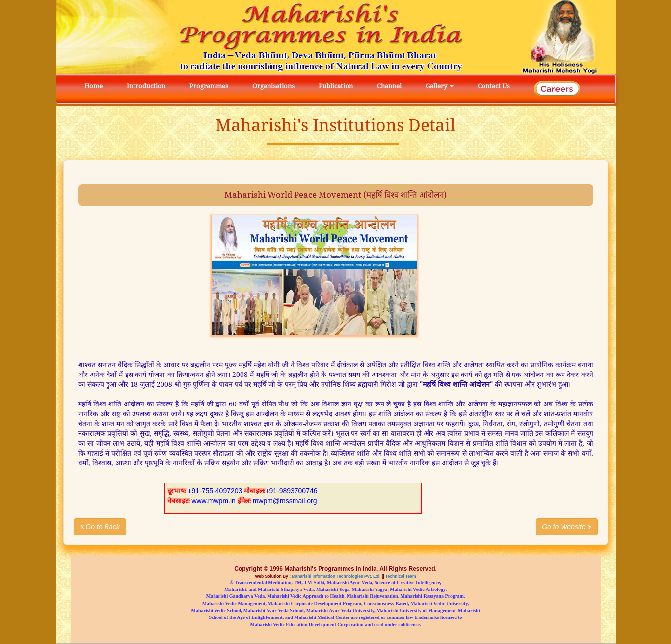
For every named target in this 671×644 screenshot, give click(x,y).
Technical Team (400, 576)
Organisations (273, 86)
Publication (336, 86)
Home (94, 86)
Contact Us (494, 86)
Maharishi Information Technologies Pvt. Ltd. (336, 576)
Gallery (440, 86)
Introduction (146, 86)
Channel (389, 86)
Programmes (209, 86)
